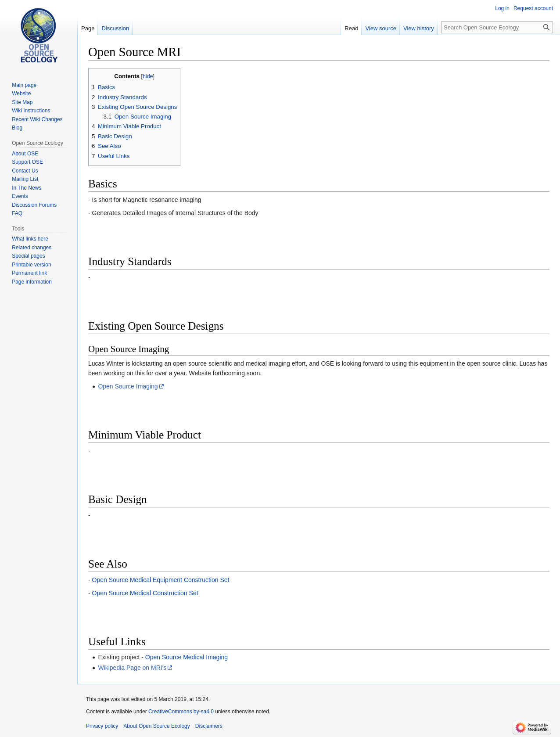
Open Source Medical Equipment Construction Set (161, 580)
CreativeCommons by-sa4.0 (181, 712)
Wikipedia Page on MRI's (132, 668)
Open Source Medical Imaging (187, 657)
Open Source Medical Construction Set (145, 593)
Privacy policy (102, 726)
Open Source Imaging (128, 386)
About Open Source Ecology (156, 726)
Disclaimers (209, 726)
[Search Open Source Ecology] (497, 27)
